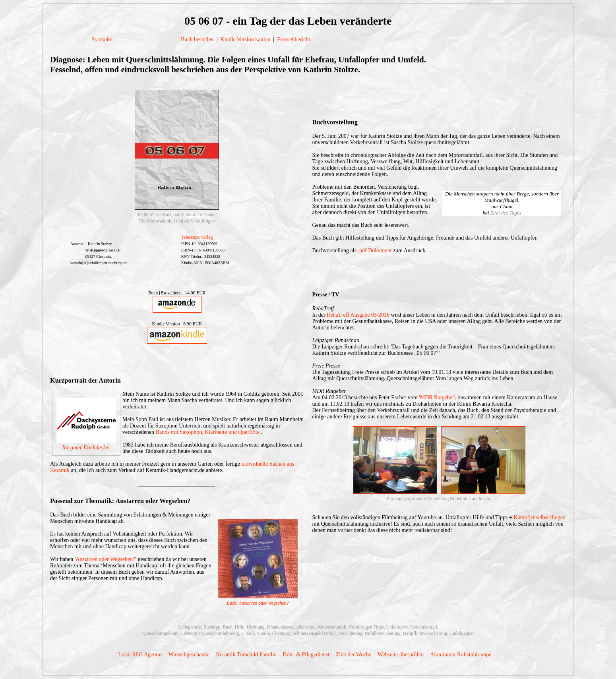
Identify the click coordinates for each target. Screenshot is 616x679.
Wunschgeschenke (189, 655)
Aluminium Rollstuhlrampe (461, 655)
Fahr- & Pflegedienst (306, 655)
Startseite (102, 40)
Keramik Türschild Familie (246, 655)
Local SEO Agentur (140, 655)
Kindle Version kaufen (246, 40)
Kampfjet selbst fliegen (539, 517)
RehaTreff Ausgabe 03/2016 (358, 315)
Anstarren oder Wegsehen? (105, 559)
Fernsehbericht (293, 40)
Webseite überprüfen (401, 655)
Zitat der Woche (354, 655)
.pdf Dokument (375, 251)
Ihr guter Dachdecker (86, 448)
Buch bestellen (197, 40)
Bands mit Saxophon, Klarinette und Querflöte (208, 432)
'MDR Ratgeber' (437, 398)
